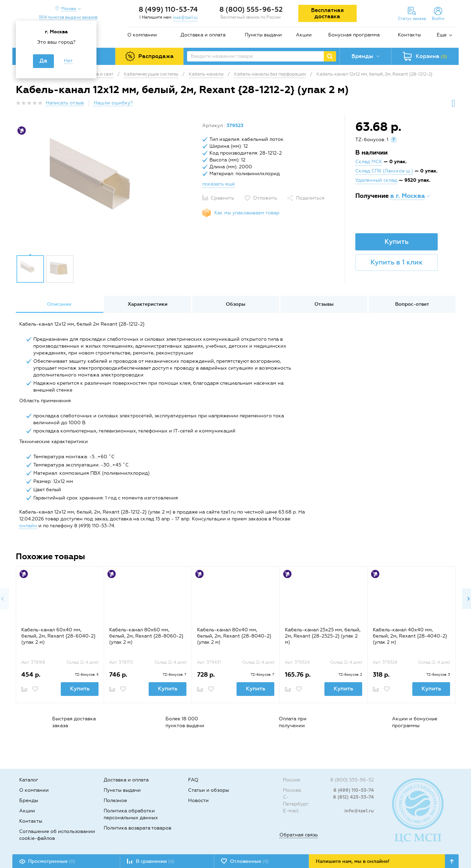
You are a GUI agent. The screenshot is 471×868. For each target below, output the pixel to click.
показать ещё (219, 184)
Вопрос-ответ (412, 304)
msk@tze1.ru (185, 18)
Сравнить (222, 198)
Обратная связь (299, 835)
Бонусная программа (354, 35)
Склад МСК (369, 162)
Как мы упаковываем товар (247, 213)
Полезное (115, 801)
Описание (59, 304)
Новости (198, 801)
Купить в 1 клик (397, 262)
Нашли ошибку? (113, 103)
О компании (142, 35)
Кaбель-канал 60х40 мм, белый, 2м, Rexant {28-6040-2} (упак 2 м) (58, 636)
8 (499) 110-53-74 (168, 9)
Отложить (265, 198)
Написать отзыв (65, 103)
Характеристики (148, 304)
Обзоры (236, 304)
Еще (442, 35)
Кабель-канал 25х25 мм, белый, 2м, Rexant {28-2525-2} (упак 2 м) (323, 636)
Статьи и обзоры (209, 790)
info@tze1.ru (359, 811)
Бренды (29, 801)
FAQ (193, 780)
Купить (397, 241)
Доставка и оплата (203, 35)
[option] (106, 187)
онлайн (28, 526)
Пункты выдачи (263, 35)
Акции (304, 35)
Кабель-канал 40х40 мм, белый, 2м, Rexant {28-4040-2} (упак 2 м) (410, 636)
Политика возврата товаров (137, 828)
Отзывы (324, 304)
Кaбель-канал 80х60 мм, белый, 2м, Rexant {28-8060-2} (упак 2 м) (146, 636)
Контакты (409, 35)
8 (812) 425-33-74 (353, 797)
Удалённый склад (376, 180)
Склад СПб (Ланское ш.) (384, 171)
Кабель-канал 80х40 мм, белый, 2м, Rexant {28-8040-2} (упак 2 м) (234, 636)
